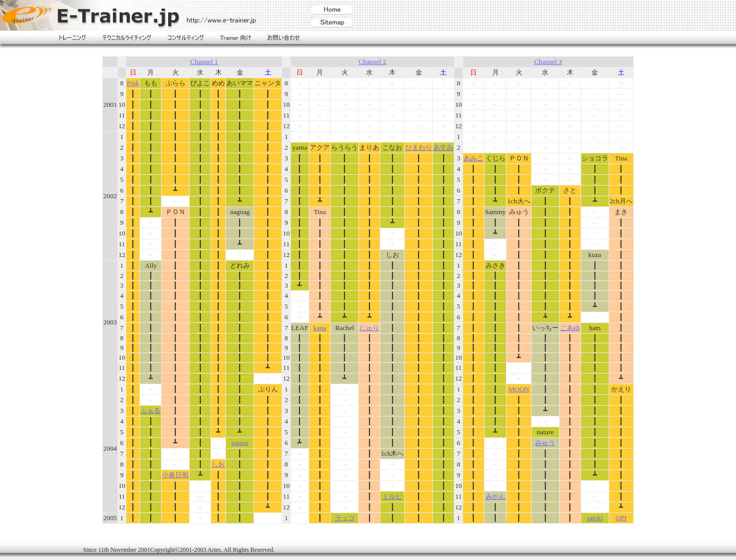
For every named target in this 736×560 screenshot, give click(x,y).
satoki (595, 518)
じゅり (369, 328)
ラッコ (345, 518)
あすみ (443, 147)
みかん (496, 496)
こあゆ (570, 328)
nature (240, 443)
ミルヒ (392, 496)
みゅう (545, 443)
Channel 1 (204, 62)
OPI (621, 518)
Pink (133, 83)
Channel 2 (372, 62)
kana (320, 328)
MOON (519, 389)
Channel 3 (548, 62)
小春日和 (175, 475)
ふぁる (151, 411)
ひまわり (419, 147)
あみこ (474, 158)
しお (218, 464)
